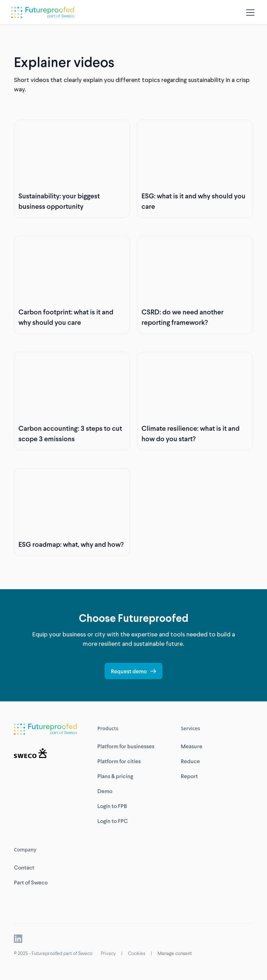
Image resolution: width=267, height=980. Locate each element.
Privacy (108, 953)
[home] (43, 13)
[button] (249, 13)
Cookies (137, 953)
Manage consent (175, 953)
